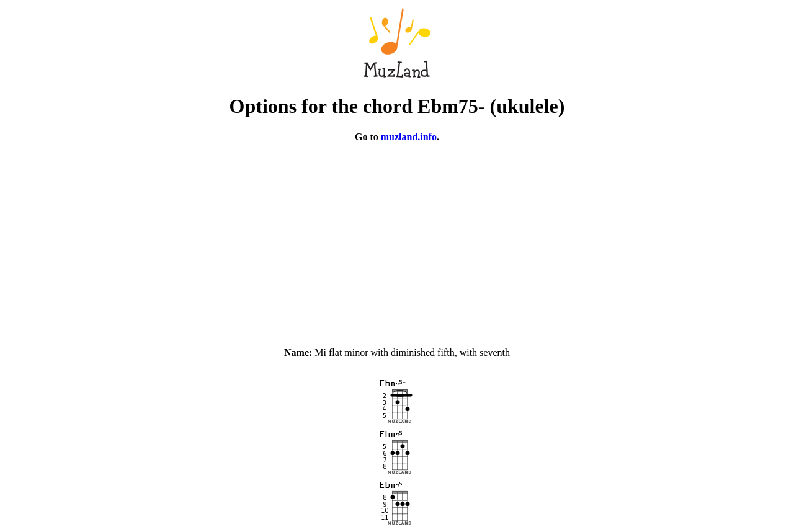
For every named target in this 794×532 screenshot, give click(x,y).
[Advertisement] (397, 239)
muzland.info (409, 137)
